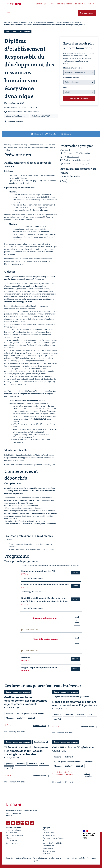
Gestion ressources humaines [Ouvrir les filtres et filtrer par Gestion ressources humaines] (18, 31)
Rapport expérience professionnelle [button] (39, 667)
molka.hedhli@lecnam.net (80, 160)
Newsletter (91, 858)
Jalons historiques (13, 830)
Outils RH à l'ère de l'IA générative (73, 747)
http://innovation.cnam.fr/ (15, 264)
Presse (45, 830)
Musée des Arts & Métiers (53, 843)
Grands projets (12, 843)
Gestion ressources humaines (68, 22)
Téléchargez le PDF (16, 121)
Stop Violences (49, 851)
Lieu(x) (66, 87)
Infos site (10, 858)
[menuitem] (42, 4)
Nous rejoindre (49, 833)
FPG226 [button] (25, 604)
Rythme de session (71, 78)
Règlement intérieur (23, 858)
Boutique (46, 840)
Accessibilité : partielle (76, 858)
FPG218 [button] (25, 574)
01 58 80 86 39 (73, 157)
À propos (46, 827)
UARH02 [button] (25, 661)
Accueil (7, 22)
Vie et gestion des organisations (43, 22)
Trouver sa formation (20, 22)
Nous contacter (49, 835)
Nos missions (11, 833)
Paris (64, 181)
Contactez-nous (87, 13)
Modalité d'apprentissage (74, 68)
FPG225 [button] (25, 588)
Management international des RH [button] (38, 571)
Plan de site (47, 854)
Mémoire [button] (26, 658)
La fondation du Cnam (15, 835)
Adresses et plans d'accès (53, 838)
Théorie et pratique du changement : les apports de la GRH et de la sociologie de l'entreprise (27, 751)
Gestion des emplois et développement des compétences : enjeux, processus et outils (26, 701)
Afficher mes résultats (79, 98)
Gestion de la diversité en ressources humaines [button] (45, 585)
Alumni (9, 838)
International (48, 848)
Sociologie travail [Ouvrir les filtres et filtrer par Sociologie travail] (41, 742)
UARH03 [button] (25, 671)
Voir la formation (39, 726)
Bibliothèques (48, 846)
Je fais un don (12, 840)
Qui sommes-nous (14, 827)
